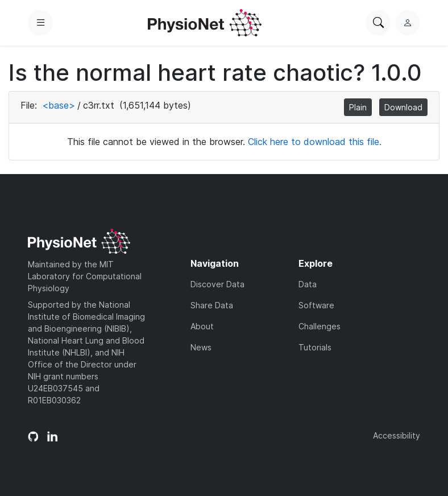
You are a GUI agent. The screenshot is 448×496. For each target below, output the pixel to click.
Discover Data (217, 284)
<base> (59, 105)
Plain (358, 107)
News (201, 347)
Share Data (212, 305)
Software (316, 305)
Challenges (320, 326)
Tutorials (315, 347)
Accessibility (397, 435)
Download (403, 107)
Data (308, 284)
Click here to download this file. (315, 142)
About (202, 326)
